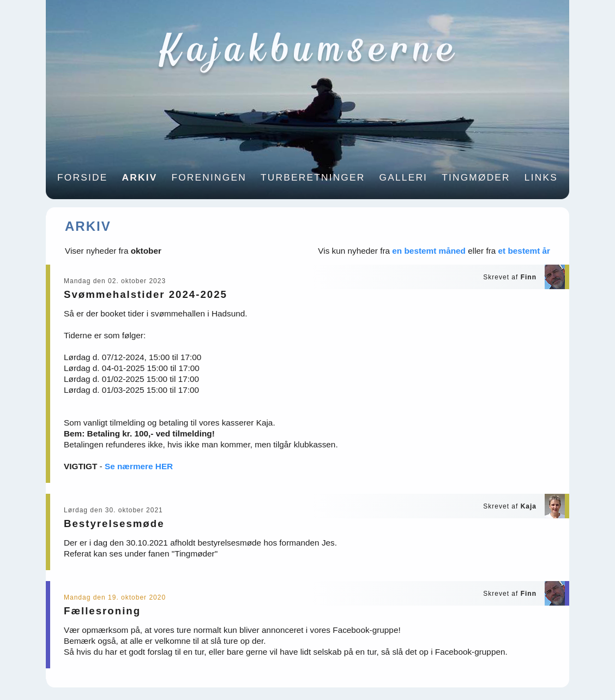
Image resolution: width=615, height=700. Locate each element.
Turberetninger (313, 177)
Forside (82, 177)
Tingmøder (476, 177)
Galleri (404, 177)
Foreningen (209, 177)
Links (541, 177)
